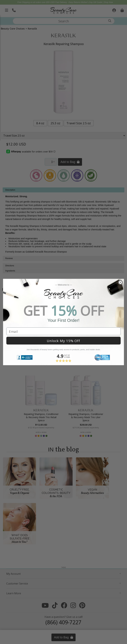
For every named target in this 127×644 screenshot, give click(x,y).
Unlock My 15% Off (63, 341)
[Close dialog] (120, 282)
